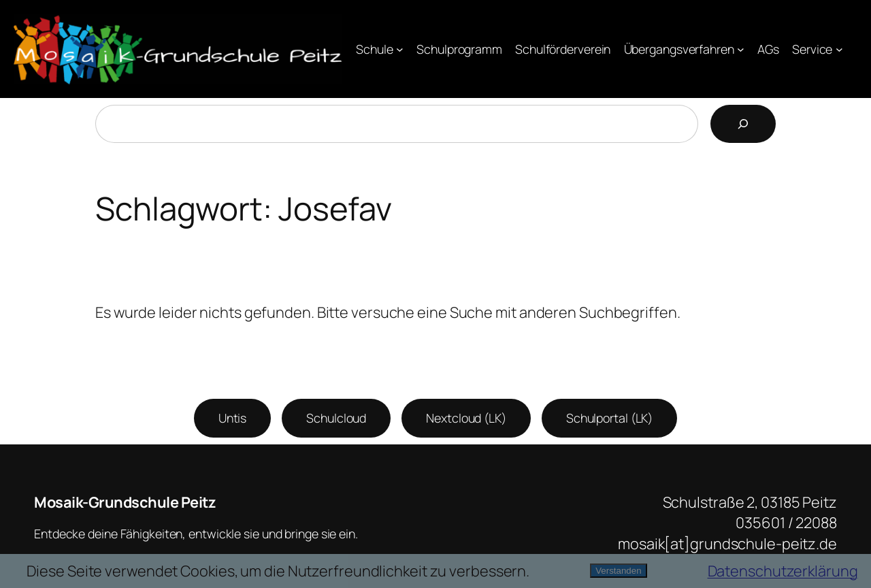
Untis (233, 418)
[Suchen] (743, 124)
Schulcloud (336, 418)
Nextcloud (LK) (466, 418)
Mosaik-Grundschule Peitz (125, 502)
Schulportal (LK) (609, 418)
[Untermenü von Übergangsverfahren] (741, 49)
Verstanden (618, 571)
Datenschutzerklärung (783, 571)
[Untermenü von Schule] (400, 49)
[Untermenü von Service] (839, 49)
